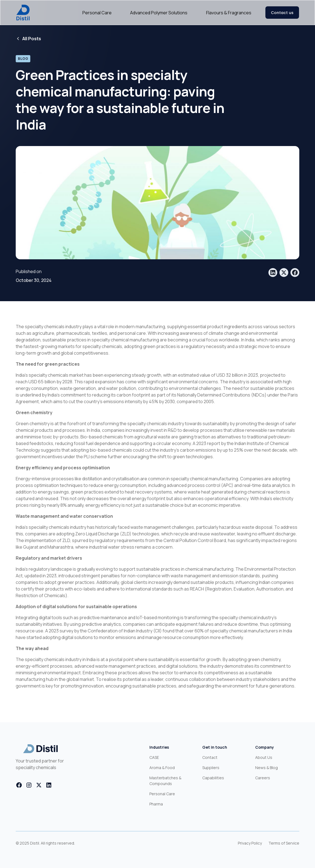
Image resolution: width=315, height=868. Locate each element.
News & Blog (266, 768)
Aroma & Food (162, 768)
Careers (263, 778)
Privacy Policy (250, 843)
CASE (154, 757)
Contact (210, 757)
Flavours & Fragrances (229, 13)
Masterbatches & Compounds (165, 781)
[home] (23, 13)
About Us (264, 757)
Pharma (156, 804)
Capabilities (213, 778)
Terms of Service (284, 843)
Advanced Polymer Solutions (159, 13)
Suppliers (211, 768)
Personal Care (97, 13)
